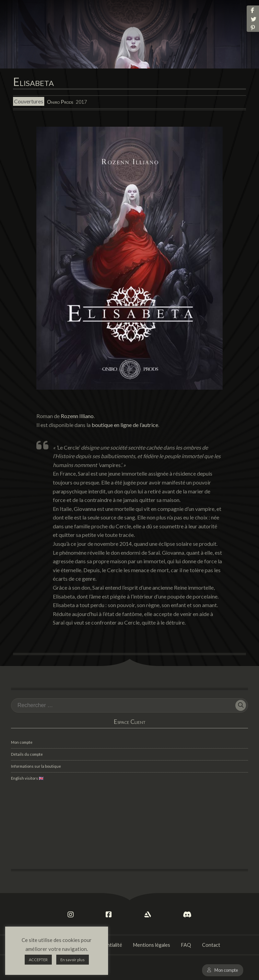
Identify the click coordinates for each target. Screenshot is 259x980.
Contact (211, 945)
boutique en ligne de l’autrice (125, 425)
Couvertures (29, 102)
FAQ (186, 945)
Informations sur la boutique (36, 766)
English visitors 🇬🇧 (27, 778)
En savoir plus (73, 960)
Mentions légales (152, 945)
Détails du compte (27, 754)
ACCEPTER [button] (38, 960)
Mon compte (226, 970)
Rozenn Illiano (77, 416)
